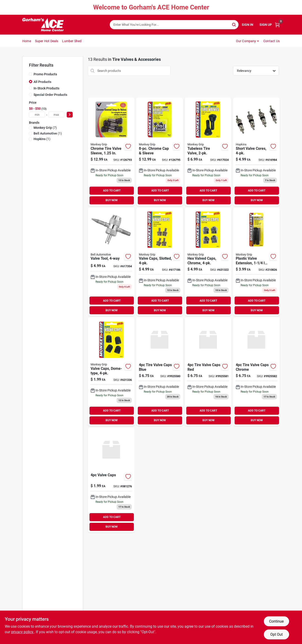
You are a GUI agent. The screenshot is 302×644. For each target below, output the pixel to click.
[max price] (56, 115)
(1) (48, 133)
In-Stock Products (46, 88)
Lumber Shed (72, 41)
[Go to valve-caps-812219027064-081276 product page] (111, 480)
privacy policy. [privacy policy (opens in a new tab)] (23, 632)
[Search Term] (174, 25)
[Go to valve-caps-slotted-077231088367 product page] (160, 262)
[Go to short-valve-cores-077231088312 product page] (256, 152)
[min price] (37, 115)
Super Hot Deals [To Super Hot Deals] (47, 41)
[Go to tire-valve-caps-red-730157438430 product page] (208, 372)
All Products (42, 82)
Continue (276, 621)
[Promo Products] (31, 74)
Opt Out (276, 634)
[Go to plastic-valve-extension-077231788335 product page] (256, 262)
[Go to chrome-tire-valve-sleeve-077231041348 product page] (111, 152)
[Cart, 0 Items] (277, 25)
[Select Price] (70, 115)
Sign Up (266, 25)
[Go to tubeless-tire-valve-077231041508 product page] (208, 152)
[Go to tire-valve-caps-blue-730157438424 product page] (160, 372)
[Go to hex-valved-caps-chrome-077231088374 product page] (208, 262)
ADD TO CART (112, 191)
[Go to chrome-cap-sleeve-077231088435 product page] (160, 152)
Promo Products (45, 74)
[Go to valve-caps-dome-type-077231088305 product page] (111, 372)
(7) (45, 128)
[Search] (234, 24)
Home (27, 41)
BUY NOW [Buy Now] (112, 200)
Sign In (247, 25)
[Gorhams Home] (43, 25)
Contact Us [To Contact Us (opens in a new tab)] (272, 41)
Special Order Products (50, 95)
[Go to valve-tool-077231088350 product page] (111, 262)
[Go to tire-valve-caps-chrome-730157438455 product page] (256, 372)
